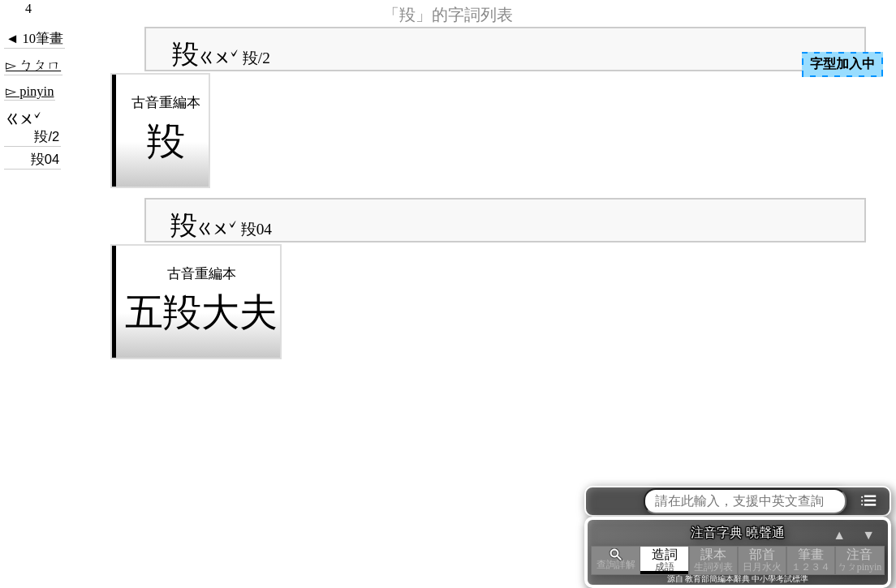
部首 (762, 560)
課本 (713, 560)
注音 (859, 560)
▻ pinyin (30, 91)
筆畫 (811, 560)
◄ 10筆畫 (34, 39)
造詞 (665, 560)
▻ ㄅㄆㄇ (33, 65)
